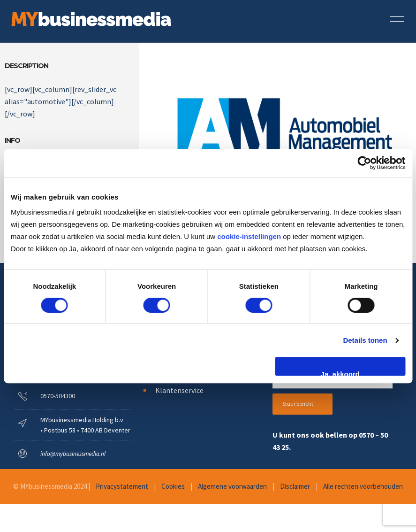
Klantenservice (179, 390)
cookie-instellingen (249, 236)
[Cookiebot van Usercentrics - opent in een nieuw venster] (364, 163)
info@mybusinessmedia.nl (73, 454)
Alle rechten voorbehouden (363, 486)
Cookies (173, 486)
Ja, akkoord (340, 373)
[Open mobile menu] (400, 19)
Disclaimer (295, 486)
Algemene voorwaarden (232, 486)
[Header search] (401, 32)
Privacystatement (122, 486)
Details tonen (365, 340)
